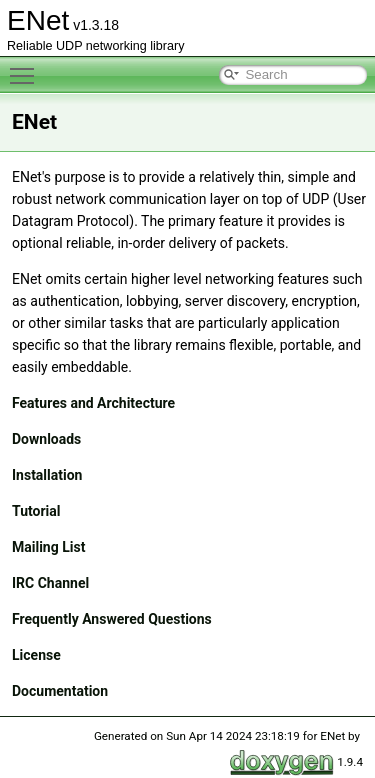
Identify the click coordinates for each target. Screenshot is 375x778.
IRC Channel (50, 583)
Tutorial (36, 511)
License (36, 655)
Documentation (60, 691)
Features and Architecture (93, 403)
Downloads (46, 439)
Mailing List (48, 547)
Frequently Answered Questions (112, 619)
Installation (47, 475)
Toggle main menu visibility (27, 67)
